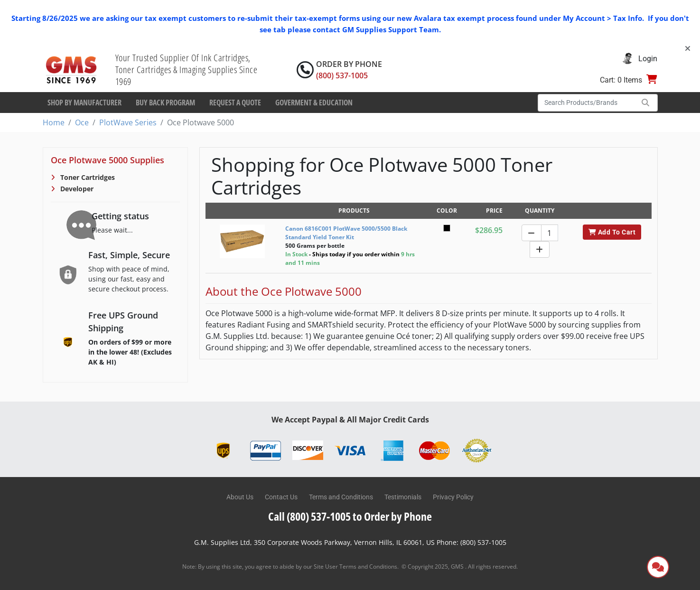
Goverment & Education (314, 103)
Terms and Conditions (341, 497)
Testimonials (403, 497)
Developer (76, 189)
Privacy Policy (453, 497)
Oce (82, 122)
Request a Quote (235, 103)
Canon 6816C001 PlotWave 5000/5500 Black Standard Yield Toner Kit (346, 233)
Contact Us (281, 497)
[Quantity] (550, 233)
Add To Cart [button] (612, 232)
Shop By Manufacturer (84, 103)
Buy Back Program (165, 103)
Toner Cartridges (87, 177)
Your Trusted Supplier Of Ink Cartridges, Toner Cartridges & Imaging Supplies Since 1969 (187, 70)
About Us (240, 497)
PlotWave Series (128, 122)
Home (54, 122)
